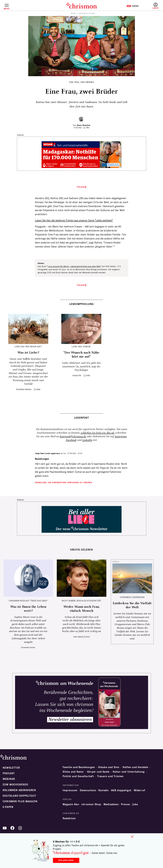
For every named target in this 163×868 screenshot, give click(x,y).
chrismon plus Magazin (20, 801)
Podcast (9, 773)
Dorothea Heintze (24, 389)
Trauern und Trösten (110, 776)
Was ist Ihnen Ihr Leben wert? (28, 609)
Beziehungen (42, 459)
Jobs (135, 804)
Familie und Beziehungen (79, 767)
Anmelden (155, 6)
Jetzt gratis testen (66, 860)
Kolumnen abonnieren (19, 790)
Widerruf (140, 790)
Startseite (73, 13)
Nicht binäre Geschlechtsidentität (81, 601)
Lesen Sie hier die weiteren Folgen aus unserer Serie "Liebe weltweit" (74, 220)
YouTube (5, 828)
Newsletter (11, 768)
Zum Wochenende (15, 785)
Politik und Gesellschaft (78, 776)
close (132, 837)
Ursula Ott (77, 375)
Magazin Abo (71, 804)
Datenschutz (88, 790)
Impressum (70, 790)
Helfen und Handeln (136, 767)
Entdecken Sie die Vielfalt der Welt (132, 605)
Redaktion (69, 818)
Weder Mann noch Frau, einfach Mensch (81, 609)
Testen (133, 6)
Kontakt (103, 790)
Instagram (121, 436)
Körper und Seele (98, 772)
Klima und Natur (73, 772)
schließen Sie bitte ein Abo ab (97, 433)
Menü (7, 9)
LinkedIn (87, 440)
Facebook (71, 440)
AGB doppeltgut (121, 790)
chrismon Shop (91, 804)
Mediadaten (111, 804)
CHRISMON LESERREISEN (132, 597)
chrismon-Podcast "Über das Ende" (28, 601)
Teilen (80, 187)
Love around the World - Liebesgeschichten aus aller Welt (74, 266)
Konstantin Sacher (28, 647)
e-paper (8, 807)
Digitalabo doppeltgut (19, 796)
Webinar (9, 779)
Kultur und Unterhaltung (129, 772)
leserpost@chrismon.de (73, 436)
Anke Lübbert (78, 637)
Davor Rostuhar (84, 125)
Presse (125, 804)
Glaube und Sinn (109, 767)
